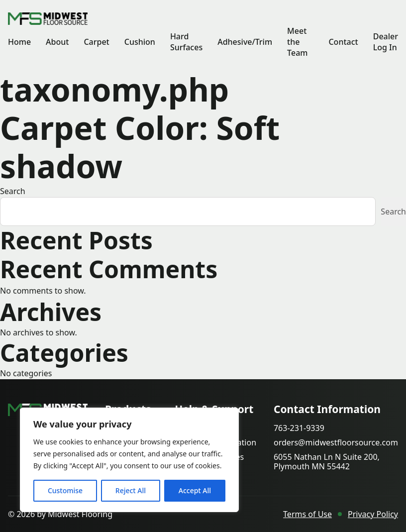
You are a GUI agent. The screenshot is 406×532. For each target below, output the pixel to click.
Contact (343, 42)
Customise (65, 490)
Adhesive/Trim (245, 42)
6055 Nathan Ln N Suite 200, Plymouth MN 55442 (327, 462)
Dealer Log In (386, 42)
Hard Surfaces (186, 42)
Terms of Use (307, 514)
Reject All (131, 490)
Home (19, 42)
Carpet (96, 42)
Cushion (140, 42)
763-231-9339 (299, 428)
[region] (129, 460)
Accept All (195, 490)
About (57, 42)
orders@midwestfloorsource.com (336, 443)
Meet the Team (297, 42)
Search (13, 191)
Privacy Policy (373, 514)
